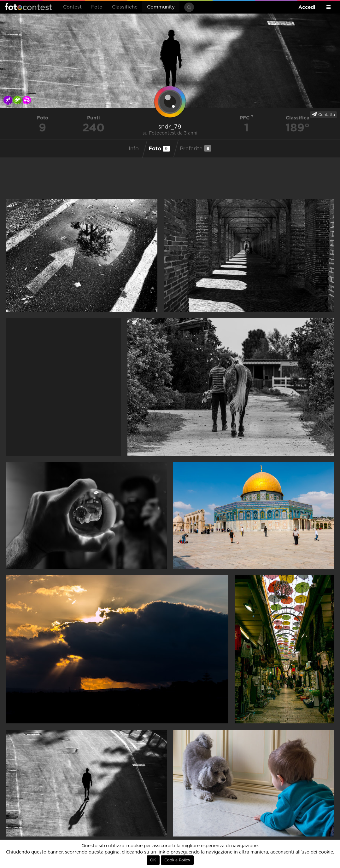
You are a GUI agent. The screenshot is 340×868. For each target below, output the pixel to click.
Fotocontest (28, 7)
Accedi (307, 7)
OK (153, 860)
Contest (72, 7)
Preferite (196, 148)
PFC (246, 118)
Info (134, 149)
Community (161, 7)
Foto (97, 7)
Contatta (323, 114)
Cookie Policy (177, 860)
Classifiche (125, 7)
